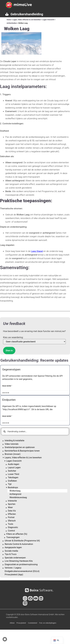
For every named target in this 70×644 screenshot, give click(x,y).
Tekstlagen (13, 477)
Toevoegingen (13, 537)
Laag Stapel (37, 251)
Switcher (12, 471)
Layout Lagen (14, 468)
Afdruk (12, 623)
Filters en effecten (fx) (17, 534)
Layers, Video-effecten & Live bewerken (23, 458)
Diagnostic (13, 527)
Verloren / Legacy (13, 568)
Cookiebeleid (33, 623)
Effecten (12, 514)
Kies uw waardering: (13, 337)
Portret (11, 517)
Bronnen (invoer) (13, 454)
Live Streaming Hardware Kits (19, 561)
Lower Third (13, 474)
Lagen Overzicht (48, 20)
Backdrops (13, 487)
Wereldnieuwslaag (18, 497)
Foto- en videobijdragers (48, 623)
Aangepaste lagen (13, 547)
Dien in (9, 350)
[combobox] (35, 431)
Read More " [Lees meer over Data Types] (7, 386)
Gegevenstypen (11, 369)
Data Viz (12, 511)
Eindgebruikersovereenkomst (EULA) (22, 571)
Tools (10, 524)
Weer (10, 507)
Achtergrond (15, 494)
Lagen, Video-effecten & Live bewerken (27, 20)
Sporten (12, 504)
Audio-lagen (14, 464)
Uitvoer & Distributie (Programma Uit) (22, 541)
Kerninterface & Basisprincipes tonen (22, 451)
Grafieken (12, 481)
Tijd (10, 484)
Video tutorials (12, 444)
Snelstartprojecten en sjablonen (20, 447)
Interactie (12, 501)
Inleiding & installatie (14, 441)
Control (11, 531)
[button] (5, 639)
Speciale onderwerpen (15, 558)
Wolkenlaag (15, 491)
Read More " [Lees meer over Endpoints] (7, 416)
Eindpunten (9, 400)
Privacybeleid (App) (14, 575)
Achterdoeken (12, 23)
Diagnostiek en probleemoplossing (21, 564)
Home (9, 20)
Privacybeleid (21, 623)
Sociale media (11, 551)
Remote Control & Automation (19, 544)
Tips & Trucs (11, 554)
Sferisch (12, 521)
